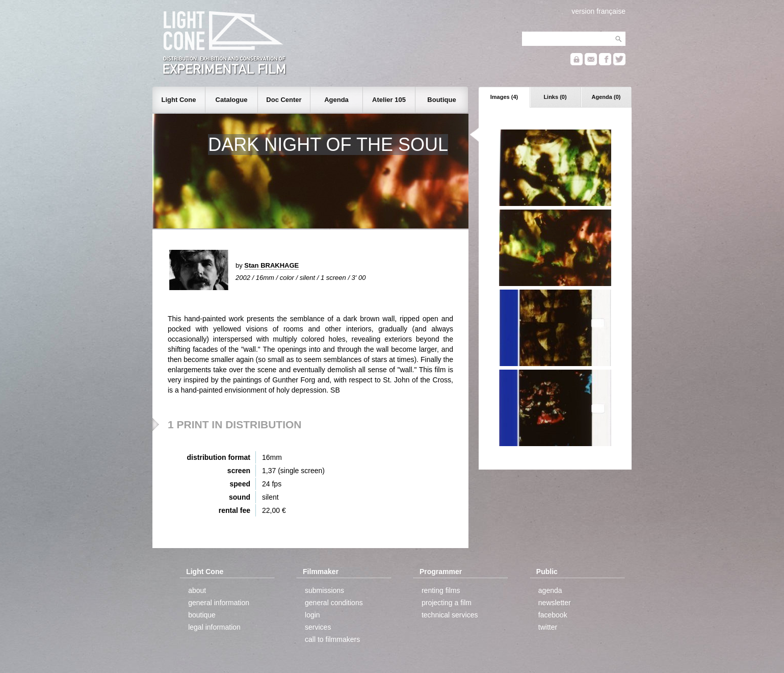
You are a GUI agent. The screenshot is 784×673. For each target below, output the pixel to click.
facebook (553, 615)
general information (219, 603)
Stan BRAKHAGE (271, 265)
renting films (441, 590)
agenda (550, 590)
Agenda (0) (606, 97)
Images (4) (504, 97)
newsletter (555, 603)
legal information (214, 627)
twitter (548, 627)
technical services (450, 615)
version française (598, 11)
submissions (324, 590)
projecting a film (447, 603)
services (318, 627)
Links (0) (555, 97)
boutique (202, 615)
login (312, 615)
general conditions (334, 603)
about (197, 590)
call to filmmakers (332, 639)
